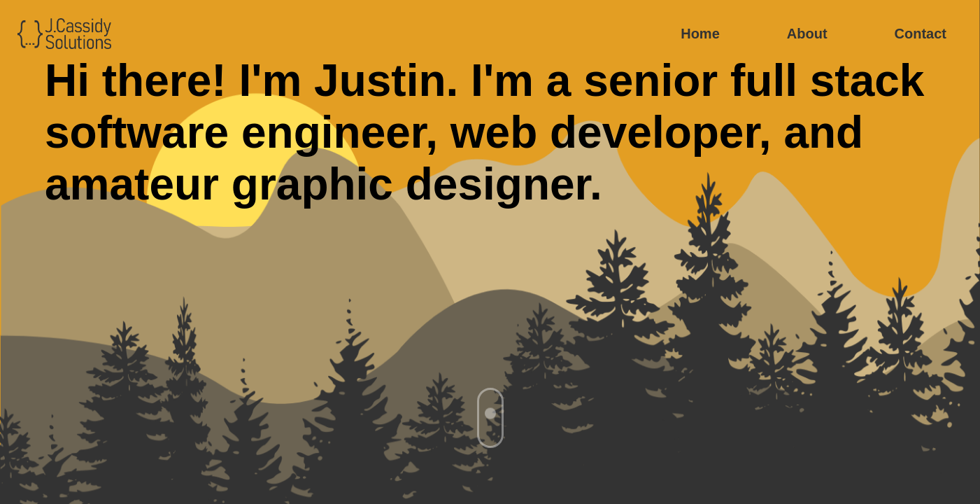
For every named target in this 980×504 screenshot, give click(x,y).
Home (700, 34)
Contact (921, 34)
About (807, 34)
